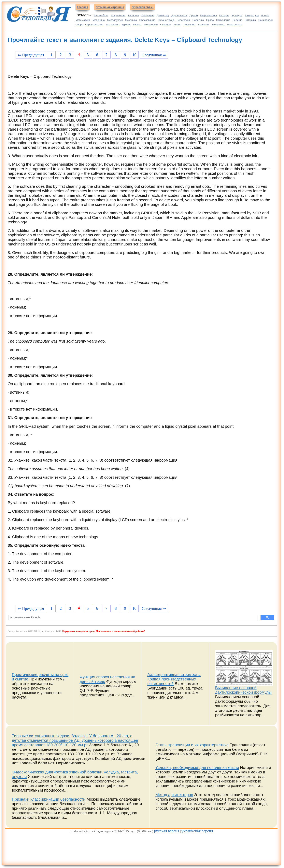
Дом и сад (163, 15)
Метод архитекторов (174, 795)
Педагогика (183, 20)
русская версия (167, 831)
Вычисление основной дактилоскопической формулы (243, 690)
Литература (252, 15)
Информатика (208, 15)
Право (210, 20)
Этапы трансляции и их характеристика (192, 745)
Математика (83, 20)
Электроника (234, 25)
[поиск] (133, 618)
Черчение (189, 25)
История (224, 15)
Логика (265, 15)
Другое (194, 15)
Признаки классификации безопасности (49, 799)
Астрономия (118, 15)
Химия (177, 25)
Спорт (79, 25)
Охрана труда (166, 20)
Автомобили (101, 15)
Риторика (250, 20)
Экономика (218, 25)
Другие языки (179, 15)
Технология (112, 25)
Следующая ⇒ (154, 55)
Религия (237, 20)
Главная (83, 7)
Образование (147, 20)
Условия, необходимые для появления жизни (197, 768)
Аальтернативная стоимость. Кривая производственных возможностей (174, 679)
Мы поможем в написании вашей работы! (120, 631)
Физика (137, 25)
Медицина (99, 20)
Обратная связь (142, 7)
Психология (223, 20)
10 (134, 55)
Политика (198, 20)
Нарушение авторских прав (78, 631)
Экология (203, 25)
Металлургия (115, 20)
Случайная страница (110, 7)
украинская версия (197, 831)
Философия (151, 25)
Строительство (94, 25)
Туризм (126, 25)
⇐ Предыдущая (31, 55)
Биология (133, 15)
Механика (131, 20)
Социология (265, 20)
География (148, 15)
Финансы (166, 25)
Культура (237, 15)
